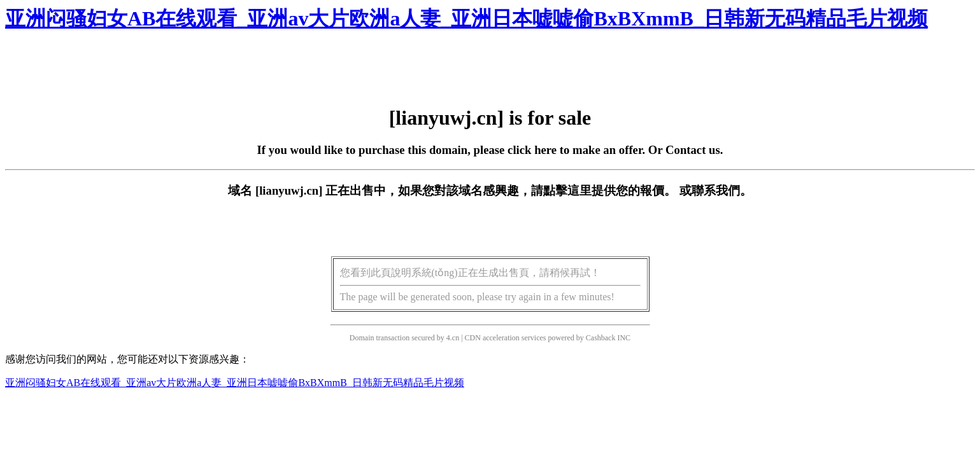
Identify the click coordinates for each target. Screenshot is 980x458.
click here (532, 150)
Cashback (601, 338)
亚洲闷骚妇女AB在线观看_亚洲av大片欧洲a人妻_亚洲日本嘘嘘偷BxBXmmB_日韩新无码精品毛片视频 (466, 18)
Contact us (693, 150)
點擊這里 (567, 191)
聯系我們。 (722, 191)
